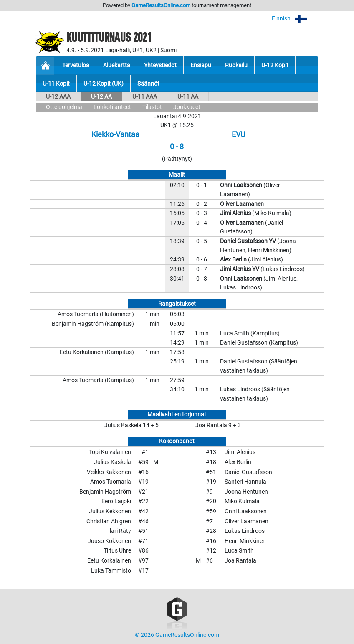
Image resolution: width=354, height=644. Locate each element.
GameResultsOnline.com (161, 5)
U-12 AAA (58, 97)
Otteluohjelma (64, 107)
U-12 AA (101, 97)
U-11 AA (188, 97)
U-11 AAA (145, 97)
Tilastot (152, 107)
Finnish (295, 19)
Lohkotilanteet (112, 107)
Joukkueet (187, 107)
